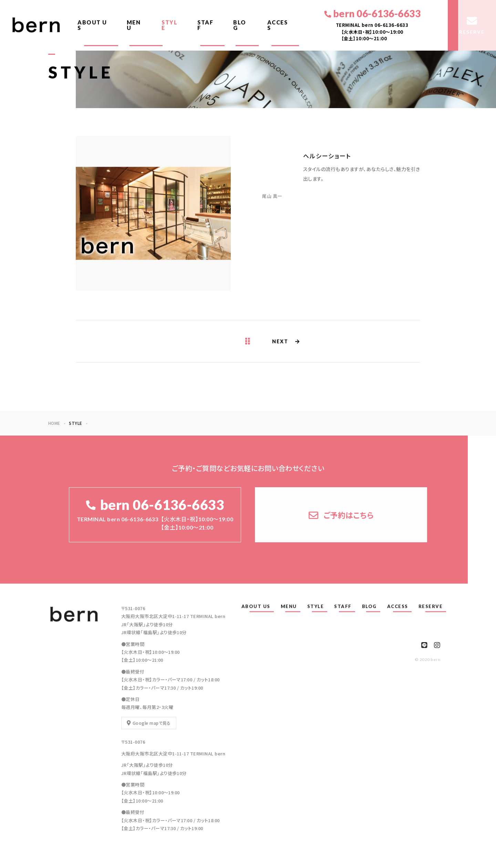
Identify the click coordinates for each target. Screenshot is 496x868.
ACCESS (278, 25)
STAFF (205, 25)
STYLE (169, 25)
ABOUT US (92, 25)
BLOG (240, 25)
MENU (134, 25)
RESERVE (431, 606)
